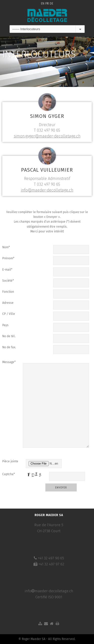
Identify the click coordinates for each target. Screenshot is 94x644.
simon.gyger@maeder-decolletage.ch (47, 136)
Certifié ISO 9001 (49, 597)
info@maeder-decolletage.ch (47, 190)
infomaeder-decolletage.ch (49, 591)
